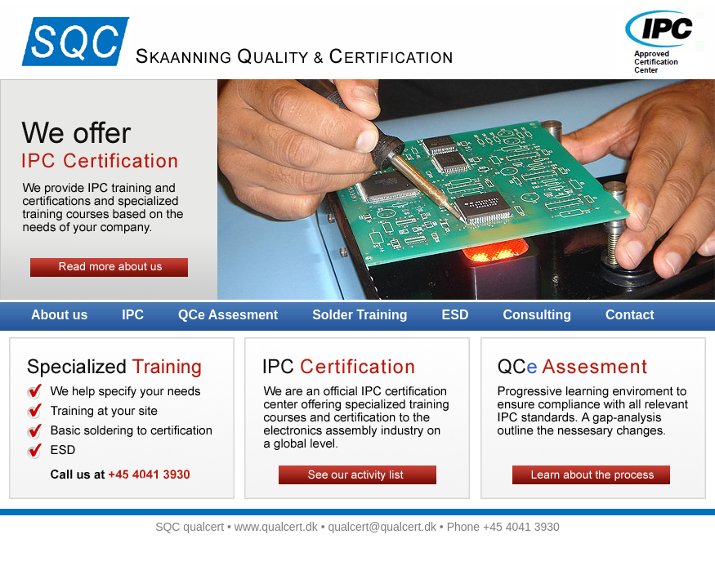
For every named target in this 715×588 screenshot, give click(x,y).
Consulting (538, 315)
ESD (456, 315)
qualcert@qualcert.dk (382, 527)
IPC (133, 315)
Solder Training (360, 315)
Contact (630, 315)
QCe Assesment (228, 315)
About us (59, 315)
